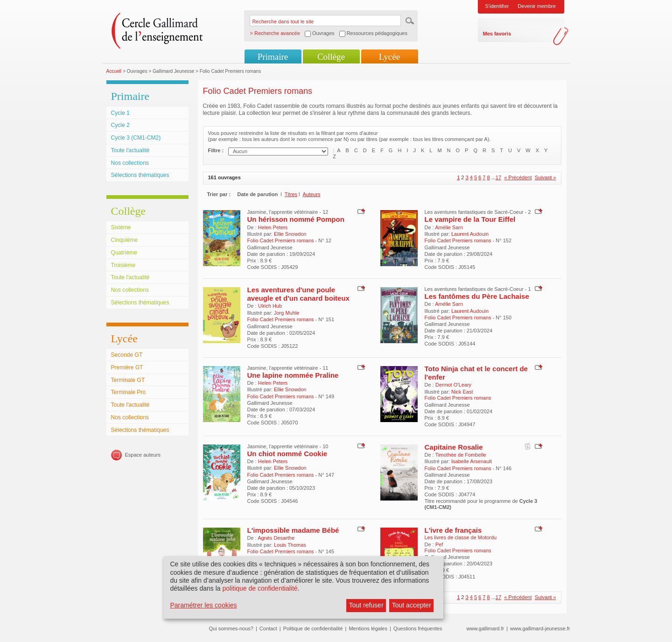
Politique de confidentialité (313, 628)
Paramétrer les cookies (203, 605)
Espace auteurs (143, 455)
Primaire (273, 57)
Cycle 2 (120, 125)
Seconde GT (127, 355)
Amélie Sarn (449, 227)
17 (498, 177)
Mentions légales (368, 628)
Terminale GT (128, 380)
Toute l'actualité (130, 150)
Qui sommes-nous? (231, 628)
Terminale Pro (129, 392)
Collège (331, 57)
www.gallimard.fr (486, 628)
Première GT (127, 367)
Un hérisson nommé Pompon (296, 219)
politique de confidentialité (260, 588)
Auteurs (311, 194)
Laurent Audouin (470, 234)
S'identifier (497, 6)
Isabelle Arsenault (472, 461)
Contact (268, 628)
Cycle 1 (120, 113)
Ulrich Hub (270, 306)
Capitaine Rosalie (454, 447)
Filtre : (216, 150)
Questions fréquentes (418, 628)
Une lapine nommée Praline (293, 375)
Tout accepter (412, 605)
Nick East (462, 392)
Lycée (389, 57)
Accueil (114, 71)
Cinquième (125, 240)
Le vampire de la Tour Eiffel (470, 219)
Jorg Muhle (287, 313)
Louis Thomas (290, 545)
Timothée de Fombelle (461, 455)
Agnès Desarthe (276, 538)
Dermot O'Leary (453, 385)
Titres (291, 194)
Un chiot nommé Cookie (287, 454)
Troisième (123, 265)
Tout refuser (366, 605)
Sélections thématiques (140, 175)
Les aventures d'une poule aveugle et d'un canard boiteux (298, 294)
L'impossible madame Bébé (293, 530)
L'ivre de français (453, 530)
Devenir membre (537, 6)
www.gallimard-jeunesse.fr (540, 628)
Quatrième (124, 253)
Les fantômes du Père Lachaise (477, 296)
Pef (439, 544)
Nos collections (130, 163)
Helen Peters (273, 227)
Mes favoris (497, 34)
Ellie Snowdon (290, 234)
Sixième (121, 227)
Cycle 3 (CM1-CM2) (136, 138)
